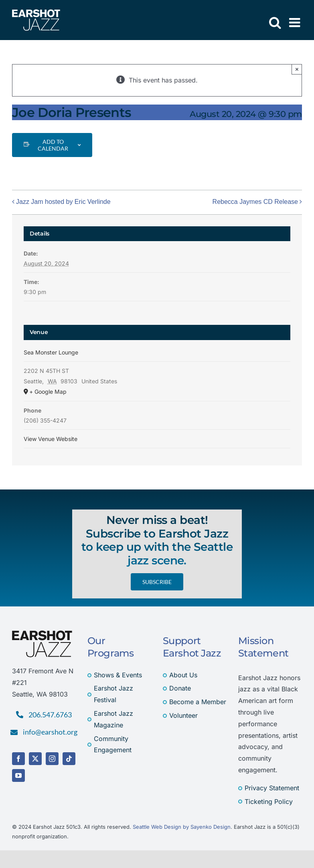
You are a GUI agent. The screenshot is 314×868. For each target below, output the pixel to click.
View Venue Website (51, 439)
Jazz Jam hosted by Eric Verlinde (63, 202)
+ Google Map (48, 392)
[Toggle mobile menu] (296, 22)
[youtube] (18, 775)
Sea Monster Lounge (51, 352)
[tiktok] (69, 759)
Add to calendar (53, 145)
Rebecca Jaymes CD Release (255, 202)
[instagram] (52, 759)
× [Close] (297, 69)
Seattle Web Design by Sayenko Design (182, 827)
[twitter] (35, 759)
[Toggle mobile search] (275, 22)
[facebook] (18, 759)
